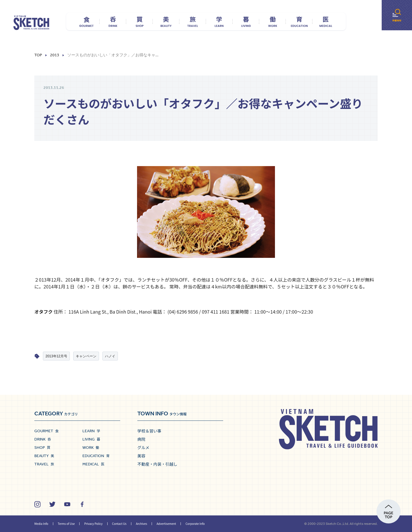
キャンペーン (86, 356)
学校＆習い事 (149, 431)
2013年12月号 (56, 356)
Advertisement (166, 524)
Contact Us (119, 524)
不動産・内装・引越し (157, 464)
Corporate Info (195, 524)
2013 (55, 55)
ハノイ (110, 356)
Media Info (41, 524)
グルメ (143, 447)
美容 (141, 456)
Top (38, 55)
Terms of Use (66, 524)
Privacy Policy (93, 524)
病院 (141, 439)
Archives (141, 524)
